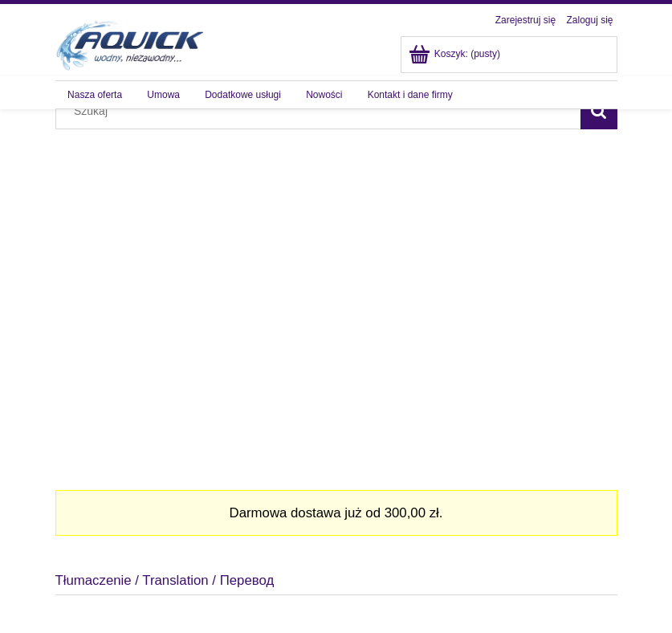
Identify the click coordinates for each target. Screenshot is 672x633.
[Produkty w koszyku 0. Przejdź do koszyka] (456, 54)
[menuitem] (95, 95)
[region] (336, 293)
